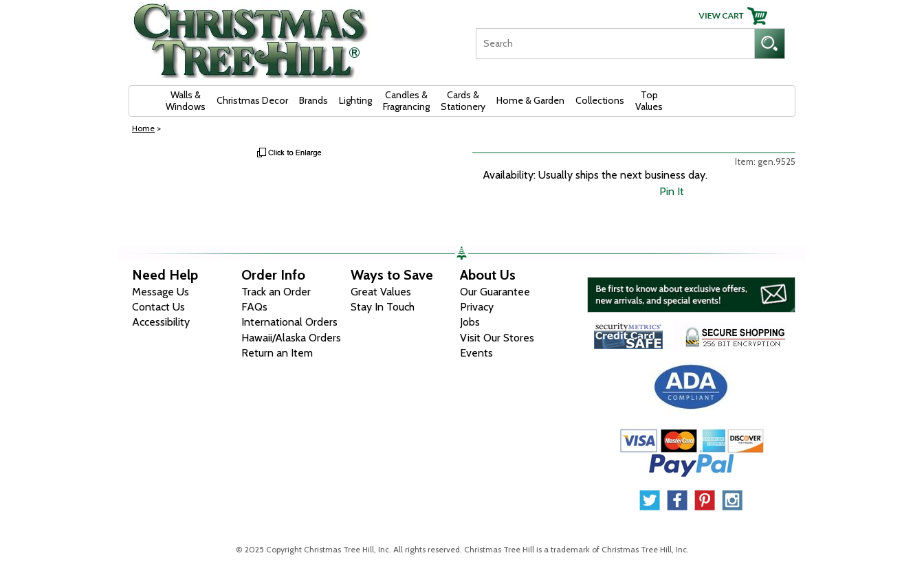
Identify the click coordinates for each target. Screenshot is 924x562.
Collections (600, 100)
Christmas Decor (252, 100)
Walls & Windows (186, 101)
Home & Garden (530, 100)
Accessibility (161, 322)
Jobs (470, 322)
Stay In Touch (383, 307)
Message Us (161, 292)
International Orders (289, 322)
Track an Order (276, 292)
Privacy (477, 307)
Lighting (355, 100)
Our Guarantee (495, 292)
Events (476, 353)
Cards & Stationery (463, 101)
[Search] (615, 44)
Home (143, 128)
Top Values (649, 101)
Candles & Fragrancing (406, 101)
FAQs (254, 307)
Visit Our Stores (497, 338)
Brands (313, 100)
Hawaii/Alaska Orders (291, 338)
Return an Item (277, 353)
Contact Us (158, 307)
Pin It (672, 191)
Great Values (381, 292)
